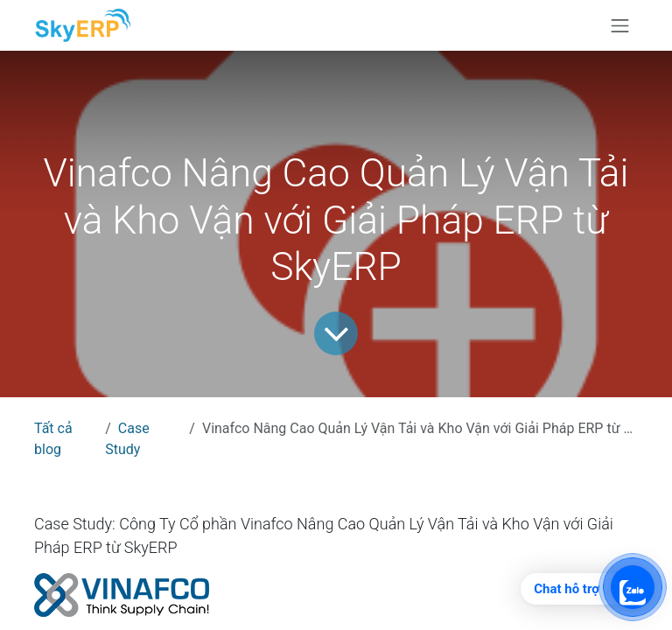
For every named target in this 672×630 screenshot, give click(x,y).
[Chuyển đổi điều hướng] (620, 25)
